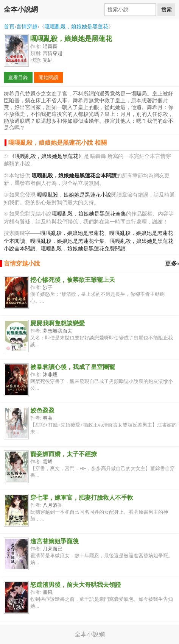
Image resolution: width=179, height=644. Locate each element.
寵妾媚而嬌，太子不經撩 (64, 454)
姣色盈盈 (42, 410)
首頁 (9, 27)
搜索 (167, 9)
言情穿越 (27, 27)
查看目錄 (18, 77)
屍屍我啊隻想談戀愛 (58, 323)
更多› (172, 263)
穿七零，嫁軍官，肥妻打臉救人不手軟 (82, 498)
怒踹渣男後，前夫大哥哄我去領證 (76, 585)
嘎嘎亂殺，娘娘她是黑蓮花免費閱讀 (83, 249)
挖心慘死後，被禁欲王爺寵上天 (73, 280)
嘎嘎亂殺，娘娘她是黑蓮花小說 (74, 195)
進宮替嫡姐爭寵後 (54, 541)
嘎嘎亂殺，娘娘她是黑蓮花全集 (89, 214)
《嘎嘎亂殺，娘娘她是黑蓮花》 (47, 156)
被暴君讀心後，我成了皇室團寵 (73, 367)
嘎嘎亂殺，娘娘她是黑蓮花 (76, 27)
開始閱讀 (48, 77)
